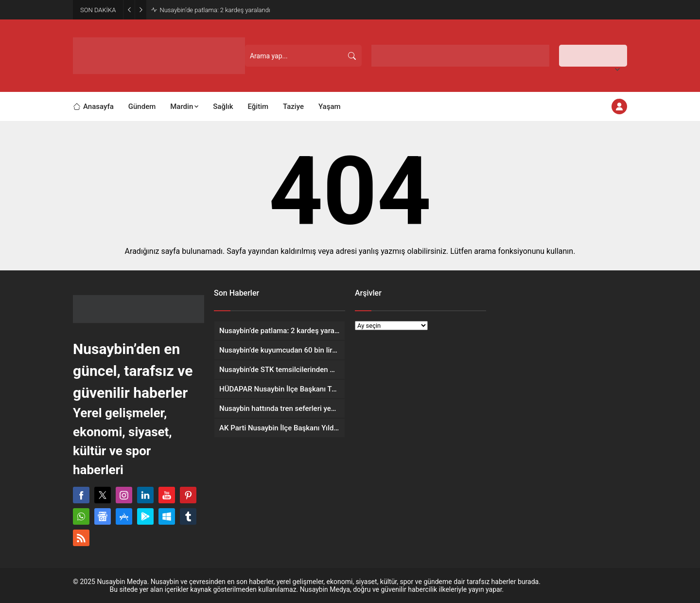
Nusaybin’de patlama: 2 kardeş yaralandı (215, 10)
